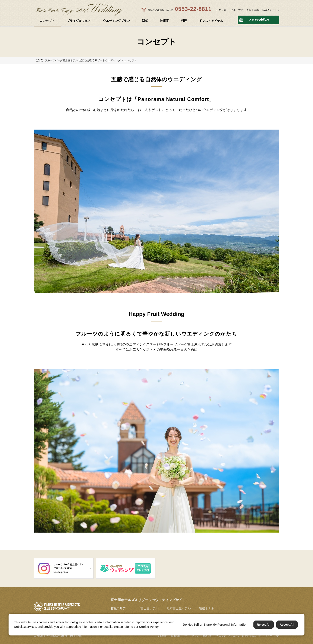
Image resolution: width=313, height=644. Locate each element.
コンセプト (47, 21)
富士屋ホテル (149, 608)
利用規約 (208, 636)
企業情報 (162, 636)
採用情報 (176, 636)
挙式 (145, 21)
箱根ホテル (206, 608)
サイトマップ (192, 636)
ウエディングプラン (116, 21)
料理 (184, 21)
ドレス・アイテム (211, 21)
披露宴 (164, 21)
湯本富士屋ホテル (179, 608)
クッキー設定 (272, 636)
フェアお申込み (259, 20)
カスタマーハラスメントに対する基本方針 (239, 636)
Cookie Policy (149, 627)
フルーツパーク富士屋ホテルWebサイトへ (255, 10)
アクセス (221, 10)
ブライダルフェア (79, 21)
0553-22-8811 (193, 9)
